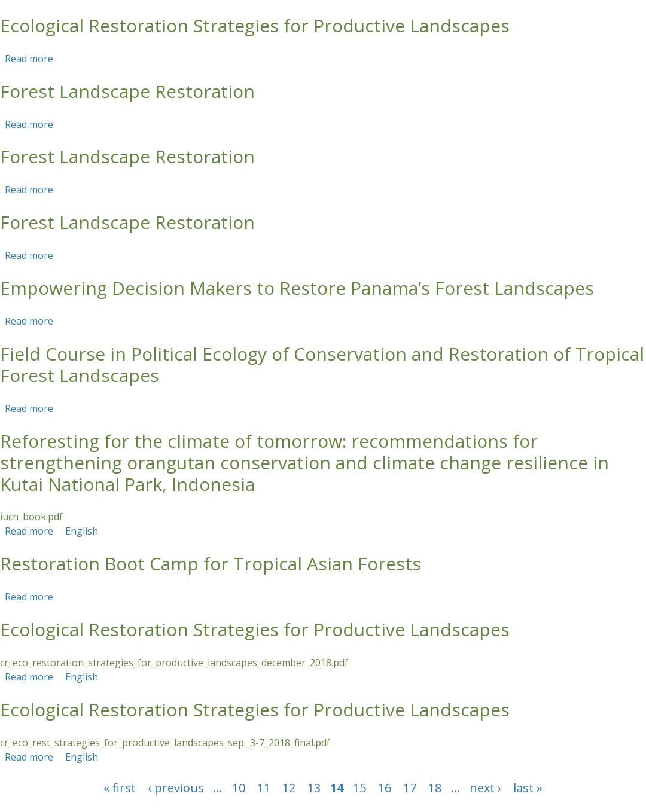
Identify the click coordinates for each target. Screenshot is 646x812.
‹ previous (176, 788)
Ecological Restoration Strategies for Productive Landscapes (255, 25)
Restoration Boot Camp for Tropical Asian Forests (211, 564)
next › (485, 788)
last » (528, 788)
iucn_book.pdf (31, 517)
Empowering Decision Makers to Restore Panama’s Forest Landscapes (297, 288)
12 (289, 788)
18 (435, 788)
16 (385, 788)
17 (410, 788)
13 (314, 788)
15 (359, 788)
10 (239, 788)
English (82, 531)
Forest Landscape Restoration (127, 91)
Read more (29, 59)
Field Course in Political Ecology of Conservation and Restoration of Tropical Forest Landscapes (322, 364)
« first (120, 788)
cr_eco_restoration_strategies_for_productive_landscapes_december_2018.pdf (174, 663)
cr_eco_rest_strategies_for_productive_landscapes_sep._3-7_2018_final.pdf (165, 743)
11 (264, 788)
